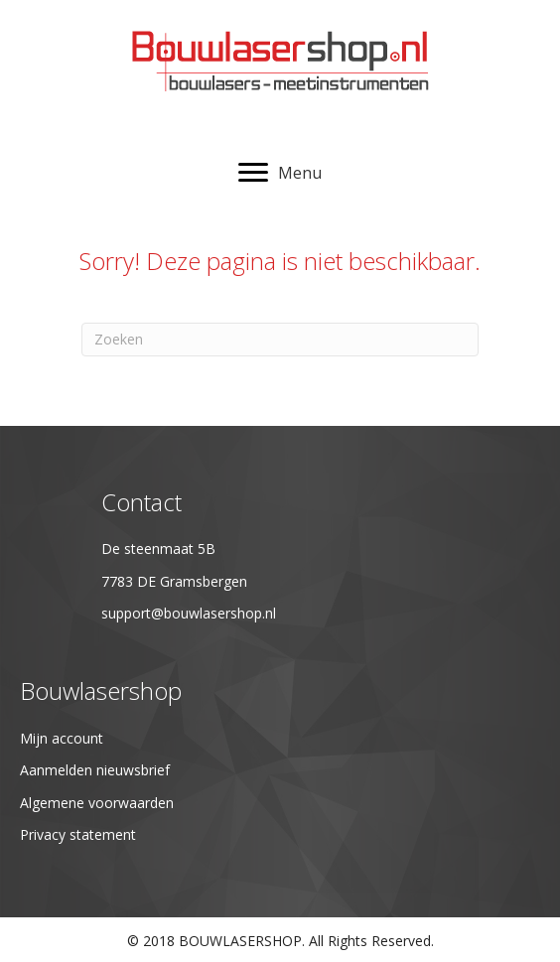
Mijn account (62, 738)
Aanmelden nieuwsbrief (95, 770)
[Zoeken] (280, 340)
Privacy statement (78, 834)
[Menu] (280, 173)
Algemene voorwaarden (97, 803)
